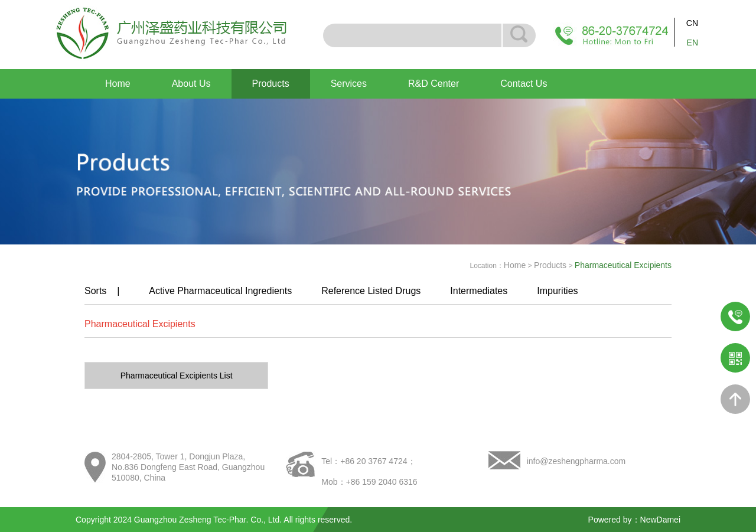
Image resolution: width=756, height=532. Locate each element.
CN (692, 23)
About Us (191, 84)
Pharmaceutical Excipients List (177, 376)
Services (349, 84)
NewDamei (660, 520)
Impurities (557, 291)
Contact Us (524, 84)
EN (693, 43)
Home (118, 84)
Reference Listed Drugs (371, 291)
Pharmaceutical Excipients (140, 324)
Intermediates (479, 291)
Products (271, 84)
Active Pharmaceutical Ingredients (220, 291)
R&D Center (434, 84)
